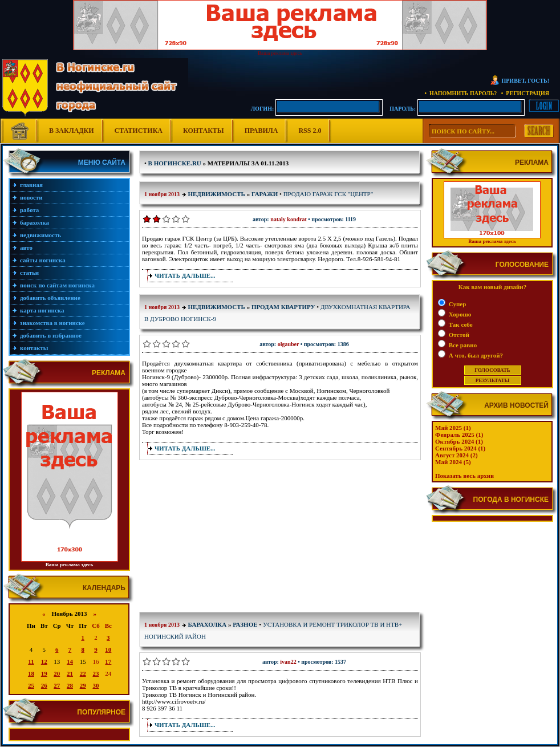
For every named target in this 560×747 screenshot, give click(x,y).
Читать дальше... (185, 275)
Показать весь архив (464, 476)
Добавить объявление (50, 298)
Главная (31, 185)
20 (57, 673)
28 (70, 685)
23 (96, 673)
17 (108, 661)
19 (44, 673)
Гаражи (265, 194)
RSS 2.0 (310, 131)
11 (31, 661)
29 (83, 685)
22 (83, 673)
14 (70, 661)
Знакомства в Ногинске (52, 323)
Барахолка (35, 222)
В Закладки (72, 131)
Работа (29, 210)
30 (96, 685)
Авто (26, 247)
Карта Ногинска (42, 310)
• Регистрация (525, 93)
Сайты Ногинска (43, 260)
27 (57, 685)
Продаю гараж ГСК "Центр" (328, 194)
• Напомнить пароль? (460, 93)
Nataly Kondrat (289, 219)
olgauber (289, 344)
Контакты (204, 131)
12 (44, 661)
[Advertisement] (213, 538)
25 (31, 685)
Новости (31, 197)
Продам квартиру (283, 307)
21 (70, 673)
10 (108, 649)
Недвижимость (40, 235)
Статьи (29, 273)
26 (44, 685)
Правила (261, 131)
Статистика (139, 131)
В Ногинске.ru (175, 163)
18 (31, 673)
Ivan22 (288, 662)
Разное (245, 624)
